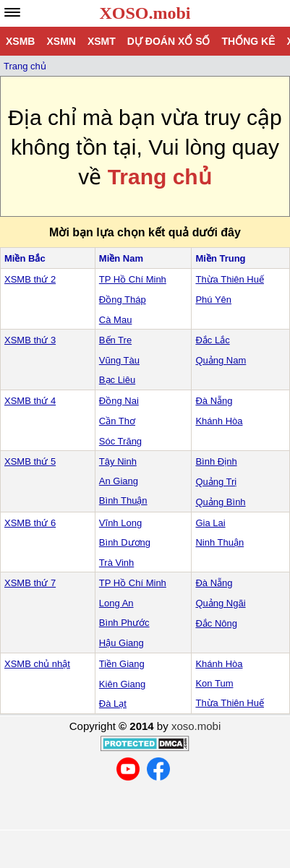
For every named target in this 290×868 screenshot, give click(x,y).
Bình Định (216, 461)
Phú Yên (213, 300)
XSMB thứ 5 (30, 461)
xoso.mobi (196, 726)
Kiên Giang (122, 684)
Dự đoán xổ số (169, 41)
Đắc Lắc (212, 340)
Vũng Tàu (119, 360)
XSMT (102, 41)
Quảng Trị (216, 482)
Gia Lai (210, 523)
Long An (116, 603)
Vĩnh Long (120, 523)
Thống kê (248, 41)
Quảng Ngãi (220, 603)
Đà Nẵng (214, 401)
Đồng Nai (119, 401)
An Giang (119, 481)
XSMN (61, 41)
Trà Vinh (116, 563)
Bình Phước (124, 623)
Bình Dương (125, 542)
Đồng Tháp (123, 300)
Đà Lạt (113, 704)
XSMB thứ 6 (30, 523)
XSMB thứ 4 (30, 401)
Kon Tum (214, 683)
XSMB (20, 41)
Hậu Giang (121, 643)
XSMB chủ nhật (37, 664)
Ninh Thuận (219, 542)
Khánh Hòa (219, 421)
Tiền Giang (122, 664)
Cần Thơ (117, 421)
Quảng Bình (220, 502)
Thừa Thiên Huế (230, 279)
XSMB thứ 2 (30, 279)
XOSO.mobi (145, 13)
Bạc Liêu (117, 380)
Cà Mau (116, 320)
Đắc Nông (216, 623)
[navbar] (12, 12)
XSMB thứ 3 (30, 340)
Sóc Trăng (120, 441)
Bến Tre (115, 340)
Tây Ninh (118, 461)
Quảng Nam (221, 360)
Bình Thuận (123, 500)
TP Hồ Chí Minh (133, 279)
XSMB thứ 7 (30, 583)
